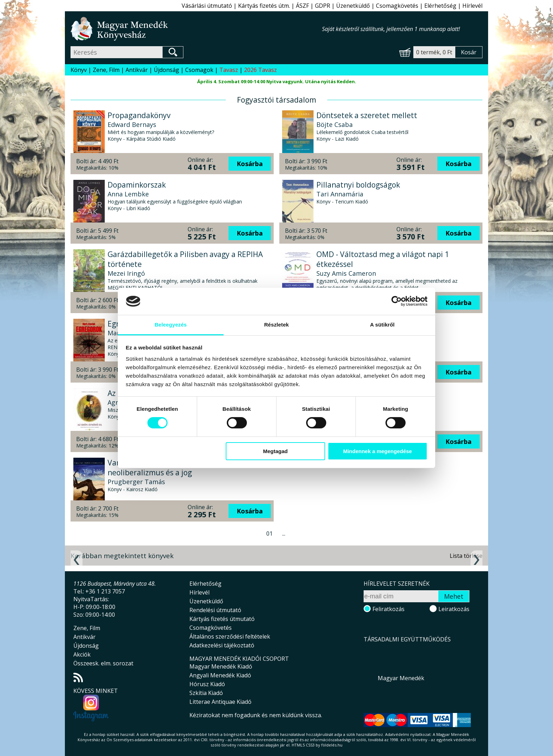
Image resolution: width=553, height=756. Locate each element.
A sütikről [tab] (382, 325)
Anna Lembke (128, 194)
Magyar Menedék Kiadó (221, 666)
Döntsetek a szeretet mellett (367, 115)
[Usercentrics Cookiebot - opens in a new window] (397, 301)
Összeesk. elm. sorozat (103, 663)
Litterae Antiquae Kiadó (220, 702)
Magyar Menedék (401, 678)
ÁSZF (302, 6)
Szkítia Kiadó (206, 693)
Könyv (79, 70)
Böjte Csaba (335, 124)
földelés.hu (332, 745)
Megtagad (275, 451)
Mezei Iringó (126, 273)
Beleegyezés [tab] (171, 325)
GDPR (323, 6)
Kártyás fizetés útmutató (222, 619)
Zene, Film (106, 70)
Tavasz (229, 70)
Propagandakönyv (139, 115)
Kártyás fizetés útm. (264, 6)
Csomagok (199, 70)
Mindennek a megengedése (378, 451)
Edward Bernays (132, 124)
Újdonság (166, 70)
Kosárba (250, 164)
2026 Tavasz (260, 70)
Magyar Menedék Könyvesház (196, 29)
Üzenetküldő (353, 6)
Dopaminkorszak (137, 185)
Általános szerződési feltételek (230, 636)
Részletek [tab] (276, 325)
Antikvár (137, 70)
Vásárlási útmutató (207, 6)
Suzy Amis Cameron (346, 273)
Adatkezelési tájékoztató (222, 645)
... (284, 534)
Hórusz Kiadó (207, 684)
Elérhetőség (440, 6)
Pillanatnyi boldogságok (358, 185)
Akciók (82, 654)
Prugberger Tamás (136, 482)
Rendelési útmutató (215, 610)
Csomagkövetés (397, 6)
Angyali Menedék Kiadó (220, 675)
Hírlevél (472, 6)
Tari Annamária (340, 194)
